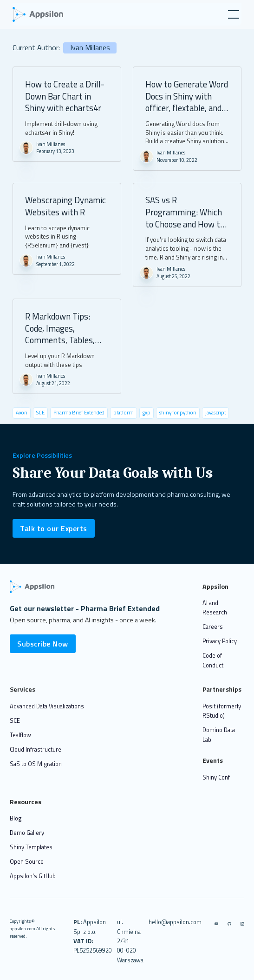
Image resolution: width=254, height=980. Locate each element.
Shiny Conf (216, 777)
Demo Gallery (27, 833)
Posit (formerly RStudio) (222, 711)
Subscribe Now (43, 644)
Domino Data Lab (219, 735)
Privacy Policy (220, 641)
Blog (16, 818)
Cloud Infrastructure (36, 750)
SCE (15, 721)
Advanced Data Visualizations (47, 706)
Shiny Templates (31, 847)
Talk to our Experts (54, 528)
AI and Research (215, 608)
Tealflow (20, 735)
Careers (213, 627)
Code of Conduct (213, 660)
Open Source (27, 862)
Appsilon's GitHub (33, 876)
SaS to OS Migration (36, 764)
